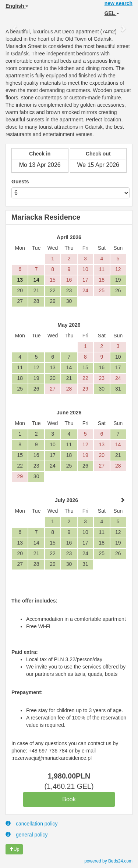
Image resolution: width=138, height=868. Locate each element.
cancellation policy (32, 823)
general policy (26, 834)
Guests (20, 182)
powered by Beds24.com (108, 861)
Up (14, 849)
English (17, 6)
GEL (112, 13)
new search (118, 3)
